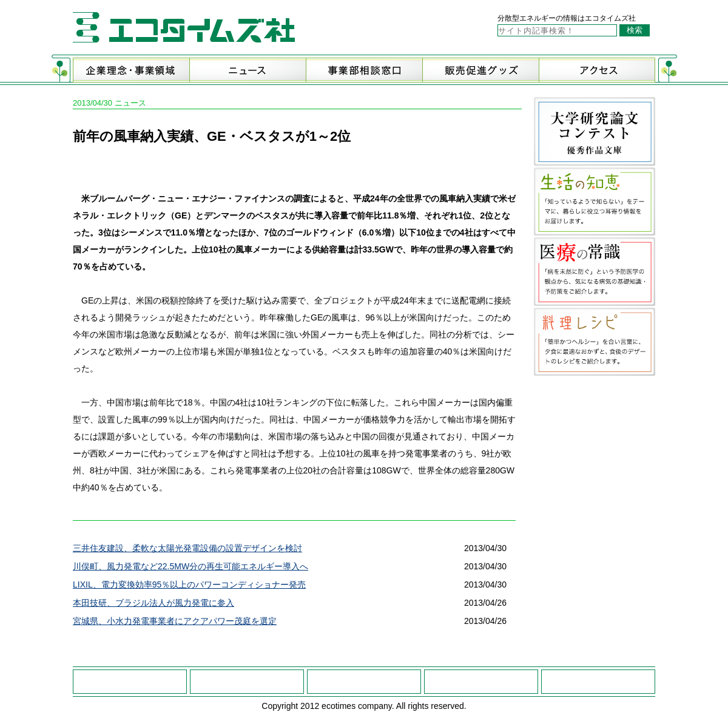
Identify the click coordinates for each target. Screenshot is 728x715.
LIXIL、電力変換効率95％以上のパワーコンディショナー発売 (189, 585)
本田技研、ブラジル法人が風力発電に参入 (153, 603)
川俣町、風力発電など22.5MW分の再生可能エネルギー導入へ (190, 566)
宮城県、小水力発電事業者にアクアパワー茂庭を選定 (175, 621)
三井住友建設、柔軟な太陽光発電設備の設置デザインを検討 (187, 548)
